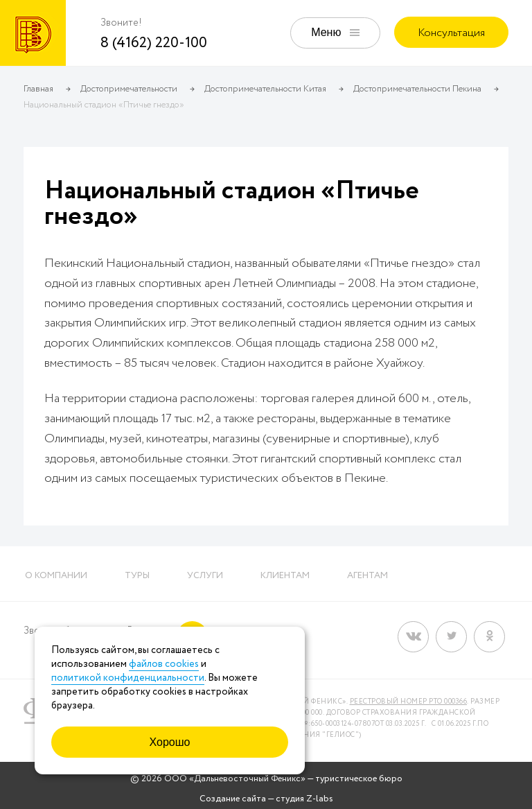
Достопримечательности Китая (265, 89)
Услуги (205, 576)
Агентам (367, 576)
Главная (38, 89)
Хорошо (170, 742)
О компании (56, 576)
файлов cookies (164, 664)
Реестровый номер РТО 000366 (409, 702)
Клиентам (285, 576)
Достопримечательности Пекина (417, 89)
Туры (137, 576)
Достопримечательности (129, 89)
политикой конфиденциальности (128, 678)
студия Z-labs (304, 799)
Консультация (451, 33)
